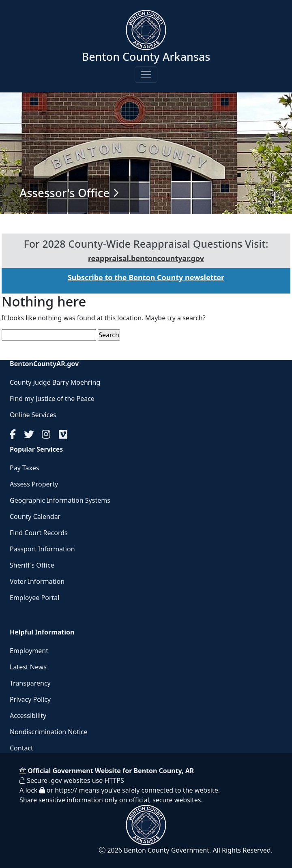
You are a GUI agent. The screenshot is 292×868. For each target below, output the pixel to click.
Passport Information (42, 549)
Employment (29, 651)
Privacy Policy (30, 699)
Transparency (30, 683)
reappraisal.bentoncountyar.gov (146, 258)
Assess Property (34, 484)
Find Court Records (39, 533)
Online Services (33, 415)
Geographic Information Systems (60, 500)
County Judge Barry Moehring (55, 382)
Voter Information (37, 581)
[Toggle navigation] (146, 75)
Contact (21, 748)
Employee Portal (34, 598)
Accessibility (28, 716)
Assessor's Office (64, 193)
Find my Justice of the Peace (52, 399)
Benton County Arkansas (146, 57)
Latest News (28, 667)
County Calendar (35, 517)
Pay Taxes (24, 468)
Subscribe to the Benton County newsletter (146, 277)
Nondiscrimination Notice (49, 732)
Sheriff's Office (32, 565)
